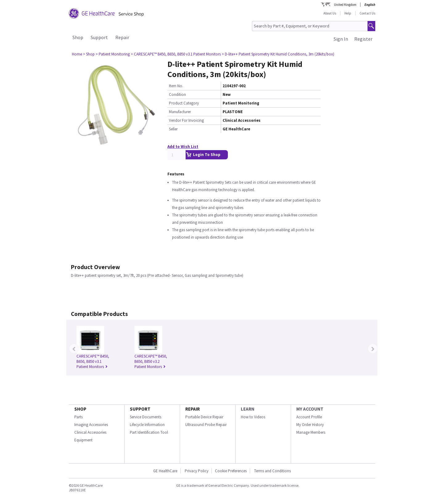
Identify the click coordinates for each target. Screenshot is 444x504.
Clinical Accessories (90, 432)
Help (348, 13)
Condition (177, 94)
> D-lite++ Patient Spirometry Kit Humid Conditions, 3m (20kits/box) (278, 54)
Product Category (184, 103)
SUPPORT (140, 409)
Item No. (176, 86)
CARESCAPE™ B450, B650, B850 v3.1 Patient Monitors (93, 361)
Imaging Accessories (91, 425)
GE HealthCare (165, 471)
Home (77, 54)
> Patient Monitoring (113, 54)
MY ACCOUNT (310, 409)
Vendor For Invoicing (186, 120)
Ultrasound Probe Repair (206, 425)
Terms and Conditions (272, 471)
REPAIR (193, 409)
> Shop (89, 54)
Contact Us (367, 13)
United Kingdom (345, 5)
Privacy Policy (196, 471)
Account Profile (309, 417)
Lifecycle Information (147, 425)
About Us (330, 13)
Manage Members (311, 432)
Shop (78, 37)
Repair (122, 37)
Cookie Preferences (231, 471)
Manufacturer (180, 112)
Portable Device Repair (204, 417)
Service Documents (146, 417)
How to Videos (253, 417)
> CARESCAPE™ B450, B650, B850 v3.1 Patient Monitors (176, 54)
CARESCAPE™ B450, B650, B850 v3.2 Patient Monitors (151, 361)
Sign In (341, 39)
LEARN (248, 409)
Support (99, 37)
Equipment (83, 440)
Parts (78, 417)
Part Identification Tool (149, 432)
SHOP (80, 409)
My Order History (310, 425)
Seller (173, 129)
